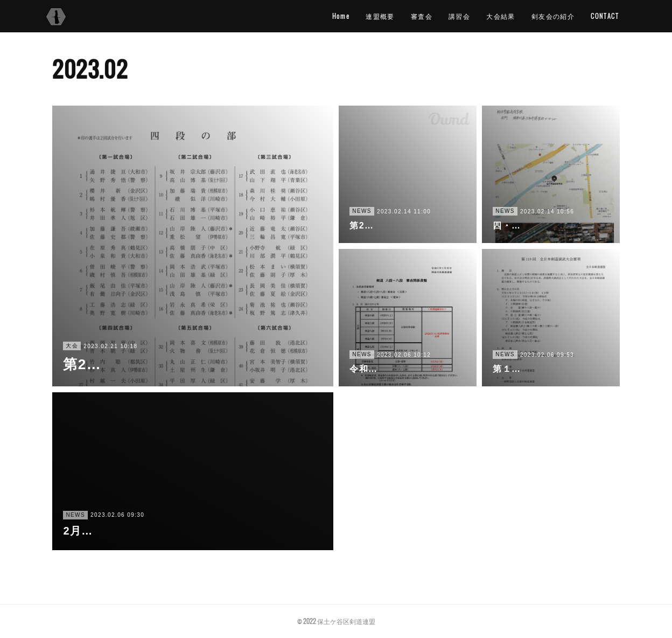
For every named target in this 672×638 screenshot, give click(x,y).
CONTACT (605, 16)
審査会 (422, 16)
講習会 (459, 16)
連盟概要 (380, 16)
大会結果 (501, 16)
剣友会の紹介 (553, 16)
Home (341, 16)
